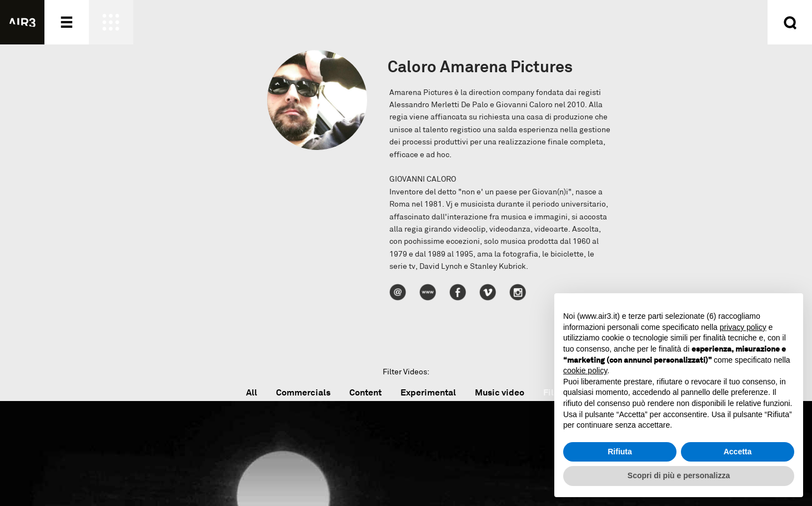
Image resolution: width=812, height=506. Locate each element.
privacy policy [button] (743, 327)
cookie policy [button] (585, 370)
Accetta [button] (738, 452)
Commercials (303, 392)
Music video (500, 392)
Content (365, 392)
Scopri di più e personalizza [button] (679, 475)
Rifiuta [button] (620, 452)
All (252, 392)
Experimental (428, 392)
